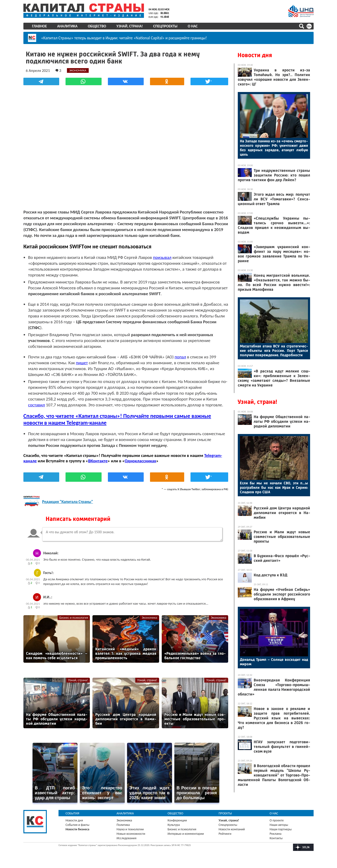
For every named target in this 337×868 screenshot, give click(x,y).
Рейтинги (225, 834)
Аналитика (67, 26)
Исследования (126, 838)
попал (180, 357)
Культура (174, 825)
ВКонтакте (98, 461)
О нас (193, 26)
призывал (162, 257)
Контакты (276, 838)
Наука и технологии (130, 829)
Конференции (177, 820)
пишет (82, 363)
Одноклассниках (141, 461)
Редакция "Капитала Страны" (68, 502)
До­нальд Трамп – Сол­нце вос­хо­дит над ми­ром (274, 662)
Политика (123, 825)
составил (37, 405)
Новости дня (255, 55)
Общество (97, 26)
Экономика (149, 618)
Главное (39, 26)
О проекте (277, 820)
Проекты (225, 813)
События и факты (77, 825)
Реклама (276, 834)
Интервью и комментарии (186, 834)
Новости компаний (232, 829)
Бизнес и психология (74, 618)
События (72, 813)
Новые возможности (131, 834)
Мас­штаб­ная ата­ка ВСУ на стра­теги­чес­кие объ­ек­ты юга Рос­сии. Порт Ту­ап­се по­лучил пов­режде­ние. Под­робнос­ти (274, 351)
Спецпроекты (165, 26)
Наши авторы (279, 825)
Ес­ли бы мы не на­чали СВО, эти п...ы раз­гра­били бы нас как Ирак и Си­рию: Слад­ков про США (274, 487)
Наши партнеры (281, 829)
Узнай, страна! (130, 26)
